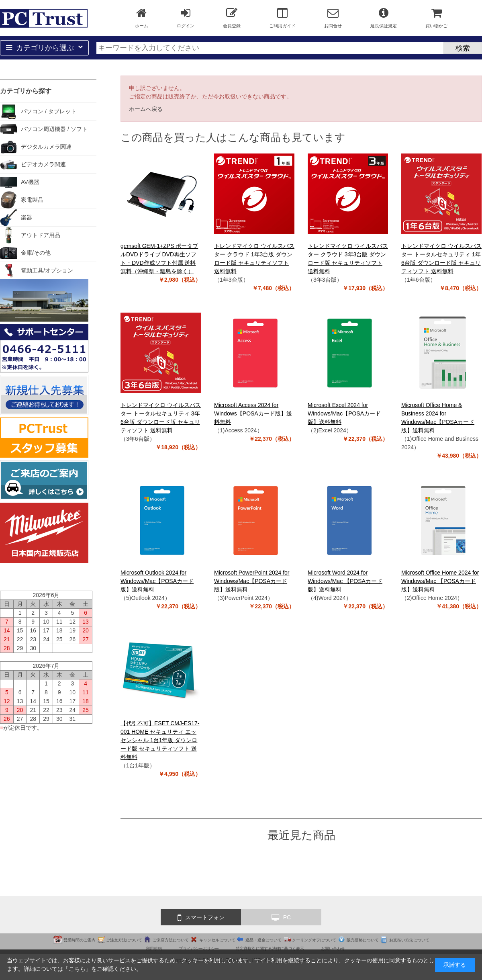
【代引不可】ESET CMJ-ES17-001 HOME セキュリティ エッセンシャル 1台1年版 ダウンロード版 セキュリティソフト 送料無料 (160, 740)
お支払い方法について (409, 940)
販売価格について (363, 940)
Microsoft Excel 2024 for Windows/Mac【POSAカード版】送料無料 (344, 413)
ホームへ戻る (146, 109)
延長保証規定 (384, 18)
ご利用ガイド (282, 18)
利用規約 (154, 948)
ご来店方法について (171, 940)
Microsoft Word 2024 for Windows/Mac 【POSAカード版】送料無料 (345, 581)
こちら (77, 969)
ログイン (186, 18)
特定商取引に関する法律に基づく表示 (270, 948)
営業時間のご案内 (80, 940)
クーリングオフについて (314, 940)
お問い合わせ (333, 948)
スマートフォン (201, 918)
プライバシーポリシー (199, 948)
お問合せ (333, 18)
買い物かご (436, 18)
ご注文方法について (124, 940)
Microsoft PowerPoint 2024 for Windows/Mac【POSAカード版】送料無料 (252, 581)
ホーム (142, 18)
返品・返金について (263, 940)
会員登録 (232, 18)
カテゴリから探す (26, 91)
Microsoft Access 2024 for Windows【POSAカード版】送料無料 (253, 413)
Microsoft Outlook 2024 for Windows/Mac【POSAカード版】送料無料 (157, 581)
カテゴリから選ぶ (44, 48)
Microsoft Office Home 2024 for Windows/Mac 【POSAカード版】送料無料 (440, 581)
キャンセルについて (217, 940)
